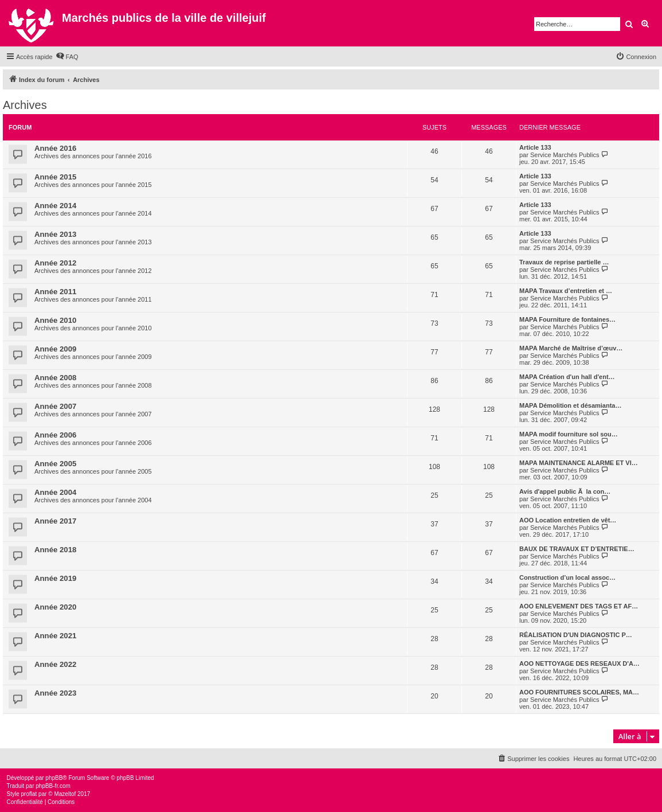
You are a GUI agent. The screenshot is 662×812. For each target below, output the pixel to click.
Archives (25, 105)
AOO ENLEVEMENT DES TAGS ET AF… (579, 606)
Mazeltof (65, 794)
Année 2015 (55, 177)
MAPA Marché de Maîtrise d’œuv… (571, 348)
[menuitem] (67, 57)
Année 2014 (55, 206)
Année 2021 (55, 636)
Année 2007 (55, 406)
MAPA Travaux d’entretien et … (566, 291)
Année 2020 (55, 607)
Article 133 (535, 147)
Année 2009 (55, 349)
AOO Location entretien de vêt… (568, 520)
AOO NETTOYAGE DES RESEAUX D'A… (579, 663)
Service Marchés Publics (565, 155)
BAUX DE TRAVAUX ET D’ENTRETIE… (577, 549)
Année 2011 (55, 292)
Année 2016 (55, 148)
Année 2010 (55, 320)
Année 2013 (55, 234)
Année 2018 (55, 550)
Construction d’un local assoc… (567, 577)
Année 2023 (55, 693)
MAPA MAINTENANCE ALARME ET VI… (579, 463)
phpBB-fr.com (53, 786)
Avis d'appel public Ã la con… (565, 491)
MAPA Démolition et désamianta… (570, 405)
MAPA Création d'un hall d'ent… (567, 377)
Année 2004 (55, 492)
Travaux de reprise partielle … (564, 262)
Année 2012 (55, 263)
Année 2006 (55, 435)
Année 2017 (55, 521)
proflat (29, 794)
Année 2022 (55, 664)
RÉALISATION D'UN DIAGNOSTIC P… (576, 635)
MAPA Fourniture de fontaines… (567, 319)
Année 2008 (55, 378)
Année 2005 (55, 464)
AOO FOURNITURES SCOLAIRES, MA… (579, 692)
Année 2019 (55, 578)
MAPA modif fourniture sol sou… (569, 434)
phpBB (54, 778)
